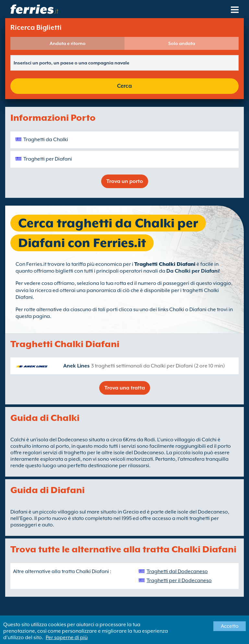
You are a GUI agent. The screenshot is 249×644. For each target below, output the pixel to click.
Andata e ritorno (68, 43)
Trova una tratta (125, 388)
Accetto (230, 626)
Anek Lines (76, 366)
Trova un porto (125, 181)
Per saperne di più (67, 638)
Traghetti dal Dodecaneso (177, 571)
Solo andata (182, 43)
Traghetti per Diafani (48, 159)
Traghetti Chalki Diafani (165, 264)
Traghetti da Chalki (46, 140)
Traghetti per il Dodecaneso (179, 581)
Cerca (124, 86)
